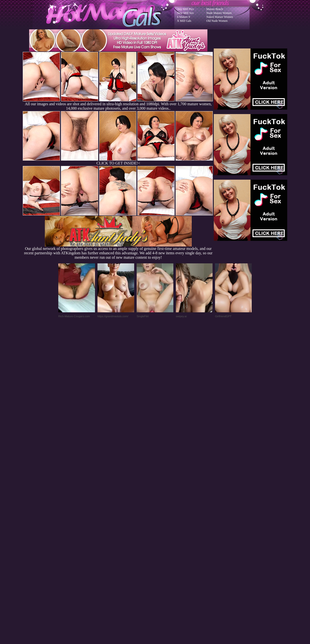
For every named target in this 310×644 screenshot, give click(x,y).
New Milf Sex (185, 13)
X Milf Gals (184, 21)
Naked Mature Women (220, 17)
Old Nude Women (217, 21)
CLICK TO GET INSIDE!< (118, 163)
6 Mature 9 (184, 17)
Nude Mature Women (219, 13)
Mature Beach (215, 9)
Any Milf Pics (185, 9)
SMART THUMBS (164, 545)
